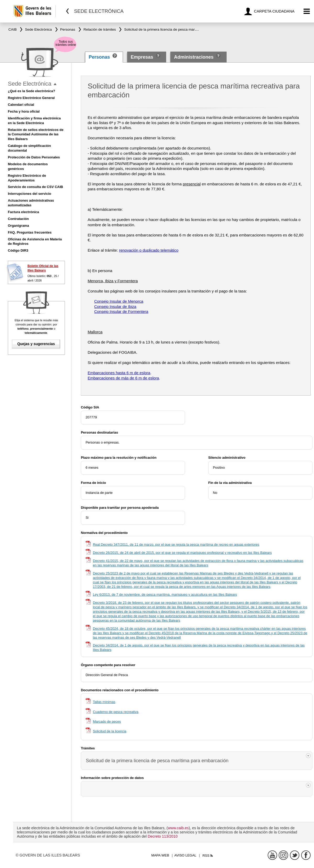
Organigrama (18, 226)
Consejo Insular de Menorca (119, 301)
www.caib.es (178, 828)
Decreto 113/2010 (162, 836)
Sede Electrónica (30, 84)
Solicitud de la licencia (110, 731)
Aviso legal (185, 855)
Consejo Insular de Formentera (121, 311)
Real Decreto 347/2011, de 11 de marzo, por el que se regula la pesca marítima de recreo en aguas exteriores (176, 544)
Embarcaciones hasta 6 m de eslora (119, 373)
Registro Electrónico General (31, 98)
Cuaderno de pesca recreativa (116, 712)
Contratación (18, 219)
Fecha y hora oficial (24, 111)
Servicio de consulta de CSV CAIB (35, 187)
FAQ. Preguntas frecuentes (30, 232)
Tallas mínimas (104, 702)
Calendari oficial (21, 105)
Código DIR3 (18, 250)
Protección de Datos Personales (34, 157)
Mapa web (160, 855)
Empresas (142, 57)
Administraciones (194, 57)
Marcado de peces (107, 722)
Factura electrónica (23, 212)
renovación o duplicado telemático (149, 250)
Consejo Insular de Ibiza (115, 306)
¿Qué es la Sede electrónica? (32, 91)
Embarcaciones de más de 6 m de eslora (123, 378)
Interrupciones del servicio (29, 194)
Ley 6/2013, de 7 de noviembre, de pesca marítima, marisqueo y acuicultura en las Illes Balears (165, 595)
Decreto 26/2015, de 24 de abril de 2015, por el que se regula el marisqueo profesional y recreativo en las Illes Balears (182, 553)
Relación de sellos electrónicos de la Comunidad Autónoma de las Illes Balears (36, 134)
